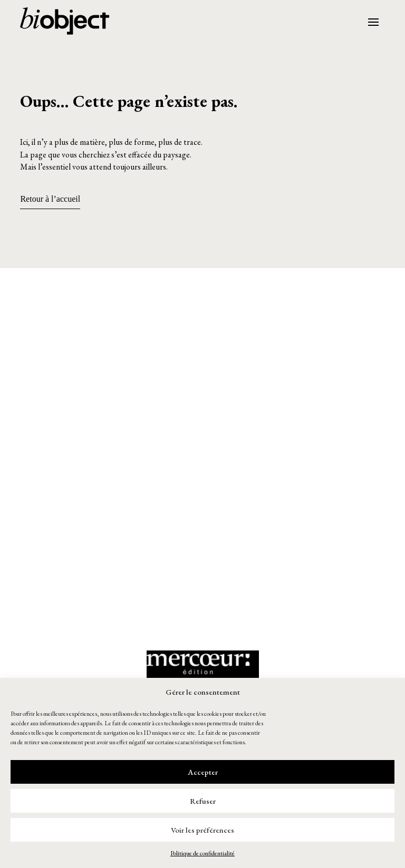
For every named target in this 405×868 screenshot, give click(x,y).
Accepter (203, 772)
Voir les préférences (202, 830)
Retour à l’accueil (50, 199)
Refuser (203, 801)
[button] (202, 333)
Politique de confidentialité (202, 853)
